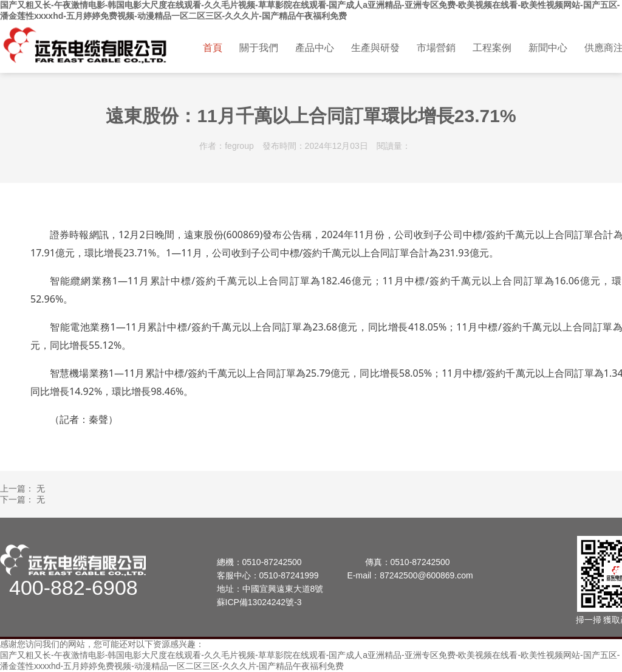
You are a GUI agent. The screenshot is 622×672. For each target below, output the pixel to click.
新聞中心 (548, 48)
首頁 (213, 48)
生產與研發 (375, 48)
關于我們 (259, 48)
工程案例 (492, 48)
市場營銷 (436, 48)
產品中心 (315, 48)
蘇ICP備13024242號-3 (259, 602)
